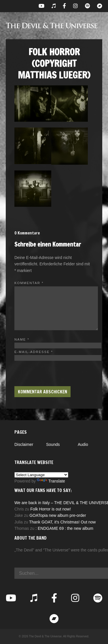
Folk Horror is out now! (51, 509)
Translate (51, 481)
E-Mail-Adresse (34, 352)
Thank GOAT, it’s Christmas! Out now (62, 522)
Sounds (53, 444)
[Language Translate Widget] (41, 475)
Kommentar (29, 283)
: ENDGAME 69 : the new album (64, 528)
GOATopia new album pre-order (58, 515)
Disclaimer (24, 444)
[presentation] (58, 372)
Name (22, 339)
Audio (83, 444)
